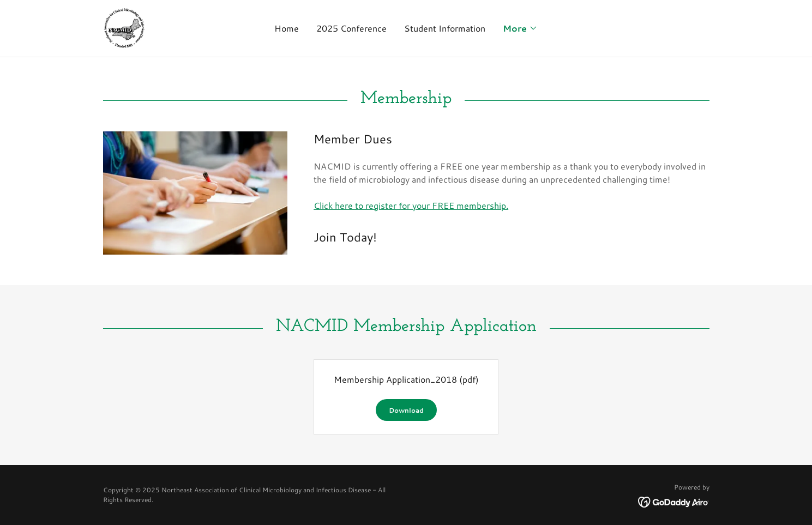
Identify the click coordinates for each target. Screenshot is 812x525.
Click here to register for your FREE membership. (411, 205)
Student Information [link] (445, 28)
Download (406, 410)
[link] (124, 27)
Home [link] (287, 28)
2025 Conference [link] (351, 28)
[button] (520, 28)
